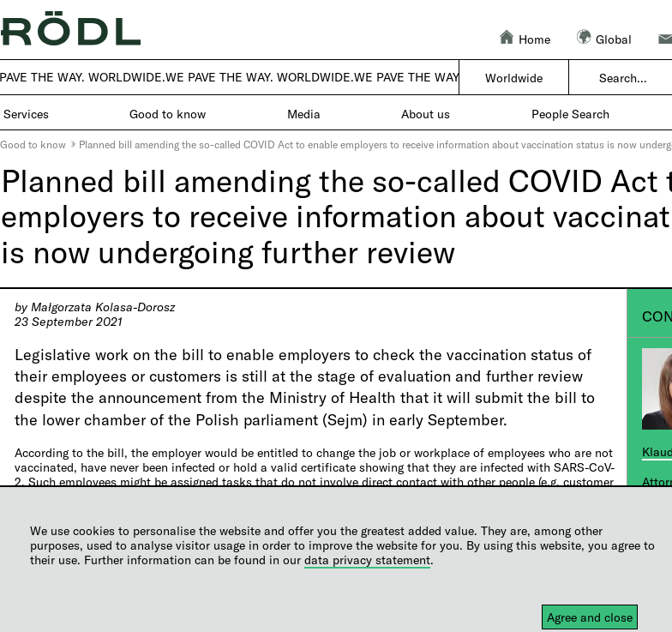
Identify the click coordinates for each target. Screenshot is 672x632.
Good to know (33, 144)
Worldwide (514, 78)
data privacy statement (367, 560)
